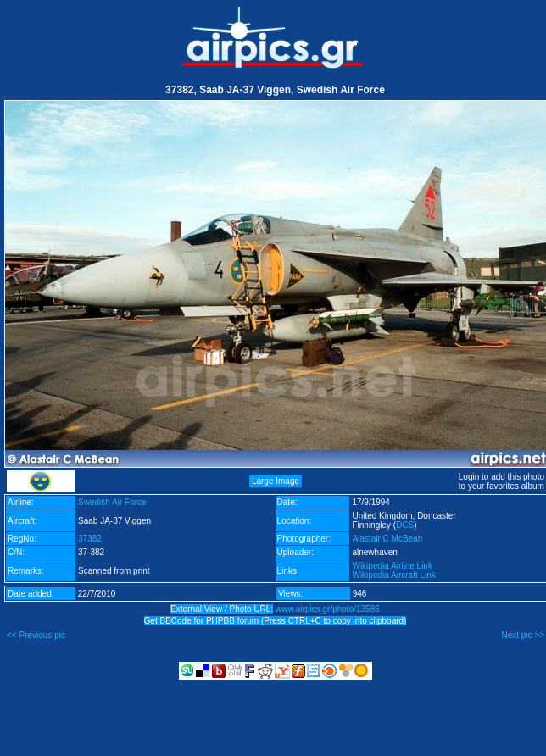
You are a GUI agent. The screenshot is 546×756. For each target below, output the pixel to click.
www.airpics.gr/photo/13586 (328, 609)
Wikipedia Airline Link (392, 566)
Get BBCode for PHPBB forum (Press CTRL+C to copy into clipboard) (276, 621)
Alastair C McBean (387, 539)
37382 (90, 539)
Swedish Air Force (112, 502)
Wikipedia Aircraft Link (393, 575)
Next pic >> (523, 635)
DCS (405, 525)
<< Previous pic (36, 635)
